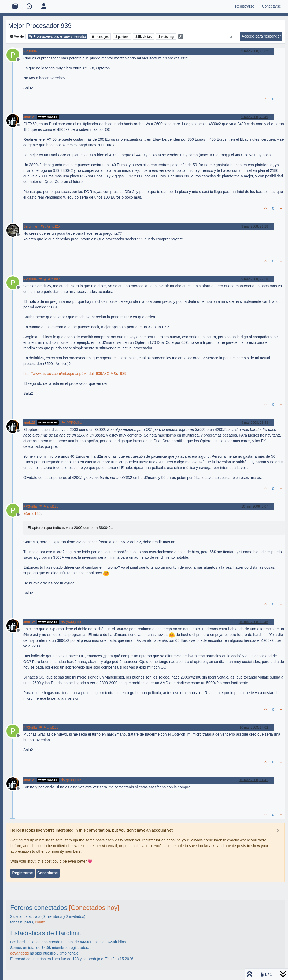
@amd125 (50, 226)
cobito (40, 922)
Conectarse (47, 873)
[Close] (278, 830)
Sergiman (31, 226)
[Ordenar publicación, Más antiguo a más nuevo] (231, 36)
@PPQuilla (71, 423)
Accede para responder (261, 36)
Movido (17, 37)
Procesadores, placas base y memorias (58, 37)
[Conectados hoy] (94, 908)
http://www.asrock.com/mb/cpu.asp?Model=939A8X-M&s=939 (75, 374)
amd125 (29, 117)
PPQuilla (30, 51)
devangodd (19, 953)
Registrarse (22, 873)
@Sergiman (50, 279)
